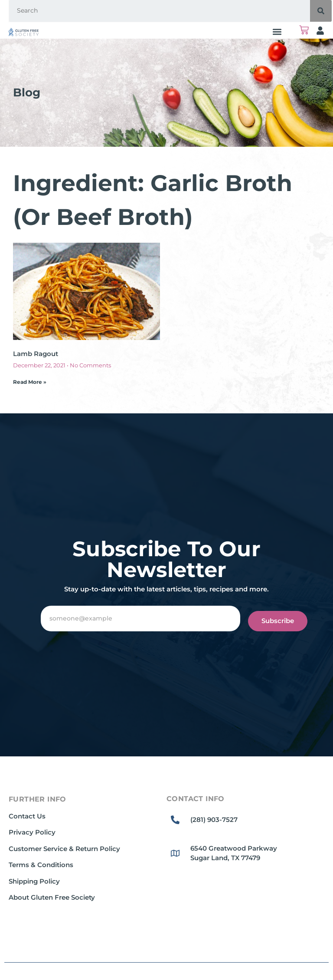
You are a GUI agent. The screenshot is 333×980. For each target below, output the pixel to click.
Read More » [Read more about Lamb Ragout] (30, 382)
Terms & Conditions (41, 865)
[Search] (321, 11)
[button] (277, 31)
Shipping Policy (34, 881)
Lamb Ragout (36, 354)
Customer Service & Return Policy (64, 849)
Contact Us (27, 816)
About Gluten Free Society (52, 897)
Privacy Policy (32, 832)
